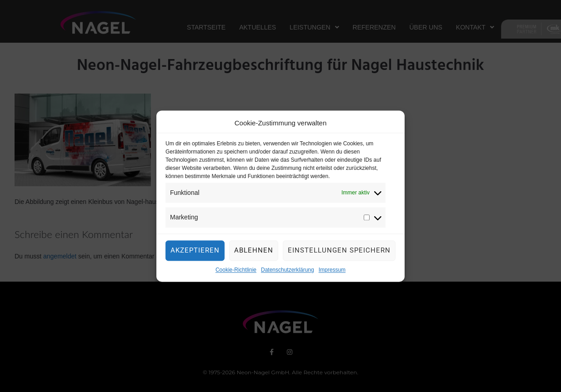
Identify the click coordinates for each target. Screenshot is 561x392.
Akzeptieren (195, 253)
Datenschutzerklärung (288, 272)
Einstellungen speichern (339, 253)
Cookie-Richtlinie (236, 272)
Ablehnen (254, 253)
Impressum (332, 272)
